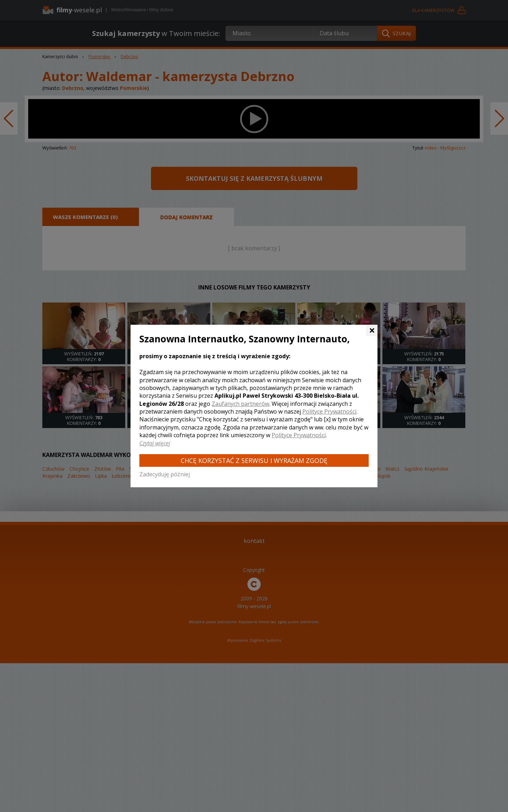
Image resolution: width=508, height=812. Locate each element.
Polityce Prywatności (329, 411)
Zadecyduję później (165, 474)
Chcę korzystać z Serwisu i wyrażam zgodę (254, 460)
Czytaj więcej (155, 443)
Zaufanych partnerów (240, 404)
